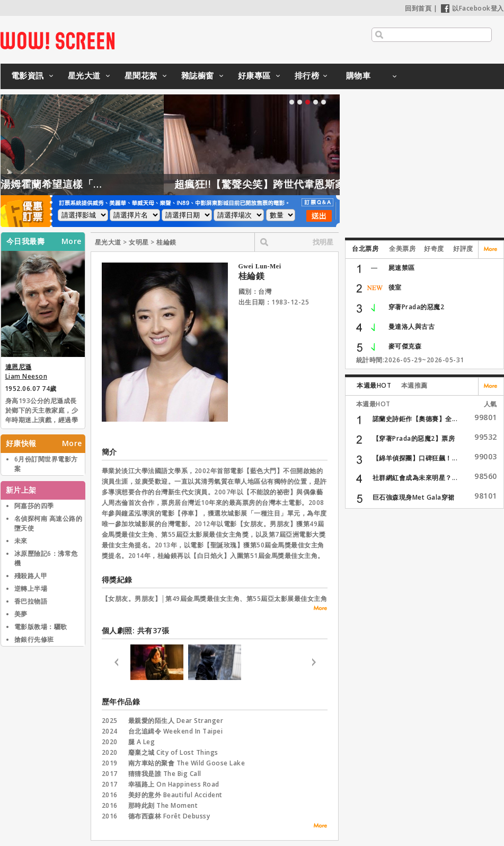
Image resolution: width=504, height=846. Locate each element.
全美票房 (402, 248)
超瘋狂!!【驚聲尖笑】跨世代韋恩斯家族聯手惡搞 (322, 184)
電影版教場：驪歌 (41, 627)
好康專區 (254, 75)
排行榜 (307, 75)
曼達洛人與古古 (412, 326)
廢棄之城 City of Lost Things (173, 752)
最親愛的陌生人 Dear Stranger (176, 721)
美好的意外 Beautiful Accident (175, 795)
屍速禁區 (402, 268)
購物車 (359, 75)
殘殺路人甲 (31, 576)
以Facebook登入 (472, 8)
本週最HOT (374, 385)
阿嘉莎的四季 (34, 506)
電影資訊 (28, 75)
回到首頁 (418, 8)
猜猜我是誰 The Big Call (165, 774)
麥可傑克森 (405, 346)
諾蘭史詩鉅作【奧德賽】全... (415, 419)
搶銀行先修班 (34, 639)
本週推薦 (414, 385)
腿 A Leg (142, 742)
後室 (395, 287)
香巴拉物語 (31, 601)
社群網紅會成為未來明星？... (415, 478)
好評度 (463, 248)
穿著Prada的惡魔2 (417, 307)
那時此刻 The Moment (163, 805)
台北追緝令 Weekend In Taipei (176, 731)
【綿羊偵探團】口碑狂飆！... (415, 458)
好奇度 (434, 248)
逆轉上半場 (31, 588)
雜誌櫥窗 (198, 75)
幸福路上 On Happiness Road (174, 784)
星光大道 (84, 75)
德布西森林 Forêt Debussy (169, 816)
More (72, 241)
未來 (21, 541)
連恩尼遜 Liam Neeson (26, 372)
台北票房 (365, 248)
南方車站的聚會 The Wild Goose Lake (187, 763)
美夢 (21, 614)
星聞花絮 (141, 75)
